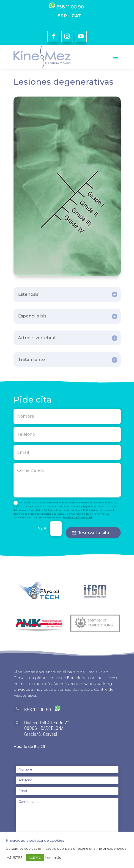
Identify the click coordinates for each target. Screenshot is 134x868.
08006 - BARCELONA (44, 728)
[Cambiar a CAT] (76, 16)
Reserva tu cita (93, 533)
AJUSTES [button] (15, 858)
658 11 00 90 (42, 709)
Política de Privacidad (77, 517)
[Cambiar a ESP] (62, 16)
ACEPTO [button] (35, 857)
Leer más (53, 858)
